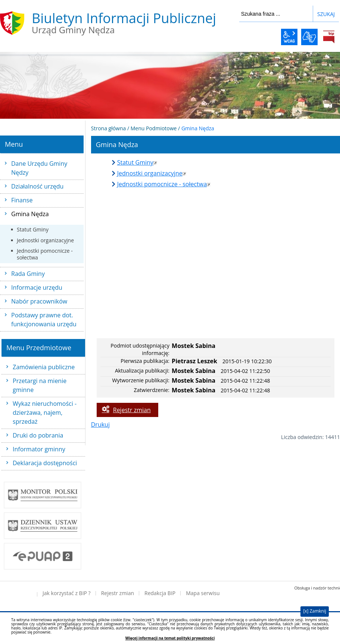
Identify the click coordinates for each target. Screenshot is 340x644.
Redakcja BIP (160, 593)
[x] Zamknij (315, 611)
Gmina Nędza (30, 214)
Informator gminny (39, 449)
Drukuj (100, 424)
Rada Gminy (28, 274)
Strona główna (109, 128)
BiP (329, 37)
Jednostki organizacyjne (45, 240)
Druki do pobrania (38, 435)
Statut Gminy (33, 229)
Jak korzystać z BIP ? (67, 593)
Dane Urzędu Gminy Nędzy (39, 168)
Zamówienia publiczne (44, 367)
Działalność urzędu (37, 186)
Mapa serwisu (203, 593)
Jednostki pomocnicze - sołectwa (45, 254)
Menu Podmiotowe (154, 128)
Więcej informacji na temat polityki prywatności (170, 638)
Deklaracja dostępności (45, 463)
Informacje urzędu (37, 287)
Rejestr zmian (132, 410)
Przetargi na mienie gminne (40, 385)
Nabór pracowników (39, 301)
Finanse (22, 200)
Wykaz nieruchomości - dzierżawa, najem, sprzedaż (45, 413)
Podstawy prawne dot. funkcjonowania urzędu (44, 320)
